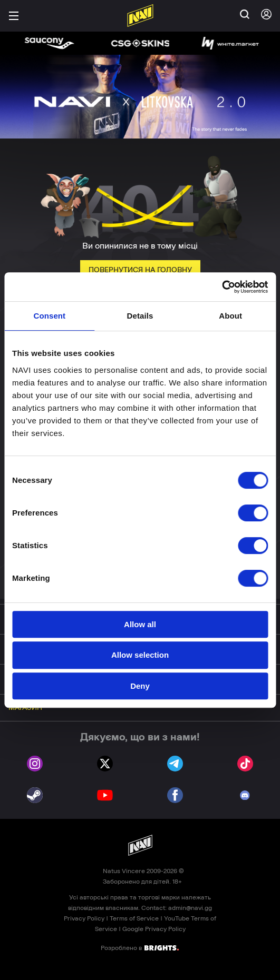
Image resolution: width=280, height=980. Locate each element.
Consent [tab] (49, 316)
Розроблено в (140, 947)
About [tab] (230, 316)
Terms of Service (134, 918)
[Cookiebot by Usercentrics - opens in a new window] (222, 287)
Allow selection (140, 655)
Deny (140, 686)
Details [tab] (140, 316)
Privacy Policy (84, 918)
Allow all (140, 624)
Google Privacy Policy (154, 929)
